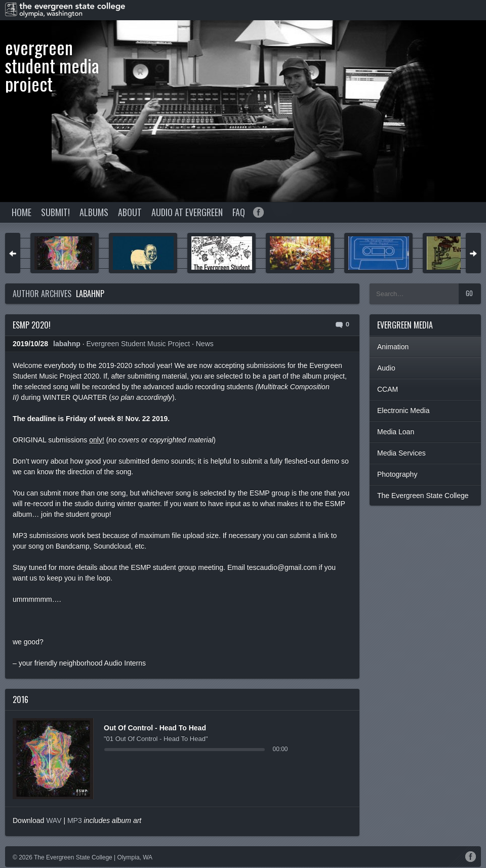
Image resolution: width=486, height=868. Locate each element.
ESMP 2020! (32, 325)
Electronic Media (403, 410)
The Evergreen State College (423, 495)
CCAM (388, 389)
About (130, 212)
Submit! (55, 212)
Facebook (258, 212)
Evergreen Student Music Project (138, 344)
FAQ (239, 212)
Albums (94, 212)
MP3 (75, 820)
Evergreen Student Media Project (52, 65)
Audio (386, 368)
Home (22, 212)
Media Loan (396, 432)
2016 (21, 699)
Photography (397, 474)
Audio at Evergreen (187, 212)
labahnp (90, 294)
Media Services (401, 453)
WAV (54, 820)
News (205, 344)
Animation (393, 347)
